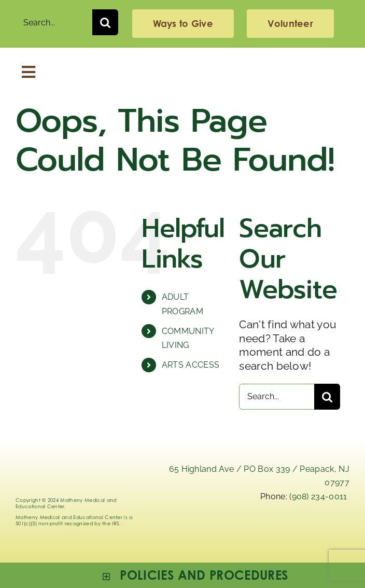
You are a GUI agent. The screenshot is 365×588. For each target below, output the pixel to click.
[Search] (105, 22)
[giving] (183, 24)
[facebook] (314, 529)
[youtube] (340, 529)
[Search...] (54, 22)
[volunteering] (290, 24)
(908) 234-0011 (318, 496)
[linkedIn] (235, 529)
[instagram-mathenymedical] (287, 533)
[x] (261, 529)
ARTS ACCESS (191, 365)
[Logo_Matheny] (182, 64)
